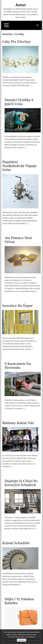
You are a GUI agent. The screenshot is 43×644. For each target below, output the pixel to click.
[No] (40, 637)
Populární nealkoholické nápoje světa (19, 166)
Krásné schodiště (16, 543)
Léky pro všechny (16, 42)
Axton (21, 5)
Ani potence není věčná (18, 240)
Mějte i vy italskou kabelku (19, 601)
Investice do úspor (17, 306)
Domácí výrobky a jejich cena (19, 102)
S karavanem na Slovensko (18, 366)
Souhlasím (21, 640)
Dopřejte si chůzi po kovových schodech (21, 483)
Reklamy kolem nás (18, 423)
